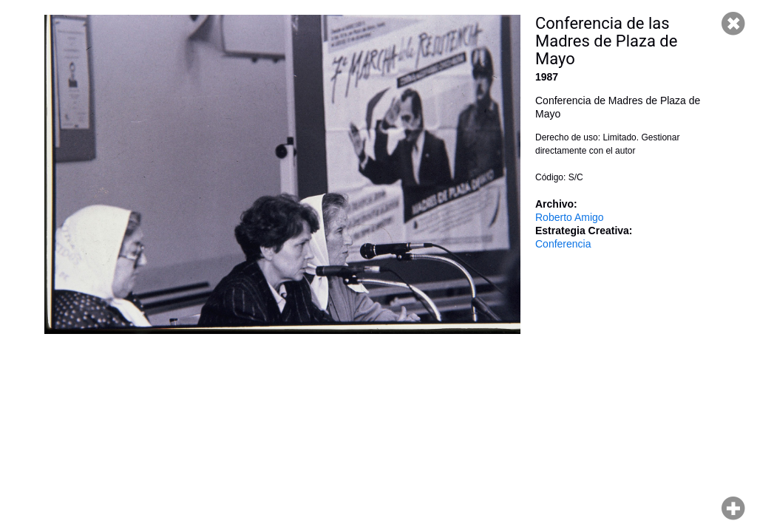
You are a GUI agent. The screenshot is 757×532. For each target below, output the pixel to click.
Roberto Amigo (570, 217)
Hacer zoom (733, 508)
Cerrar (733, 24)
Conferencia (563, 244)
